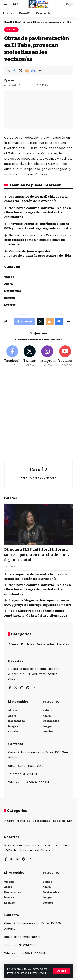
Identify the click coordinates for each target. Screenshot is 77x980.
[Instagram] (47, 356)
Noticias (28, 644)
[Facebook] (12, 356)
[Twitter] (29, 356)
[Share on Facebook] (14, 71)
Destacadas (45, 644)
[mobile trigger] (8, 4)
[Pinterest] (28, 688)
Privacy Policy (15, 973)
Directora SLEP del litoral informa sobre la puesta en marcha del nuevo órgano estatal (38, 555)
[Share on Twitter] (20, 71)
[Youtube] (65, 356)
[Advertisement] (38, 416)
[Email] (27, 71)
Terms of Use (38, 973)
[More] (39, 71)
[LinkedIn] (34, 688)
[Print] (33, 71)
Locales (63, 644)
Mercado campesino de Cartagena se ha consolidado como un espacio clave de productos (38, 240)
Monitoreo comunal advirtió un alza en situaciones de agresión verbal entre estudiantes (38, 212)
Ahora (11, 30)
